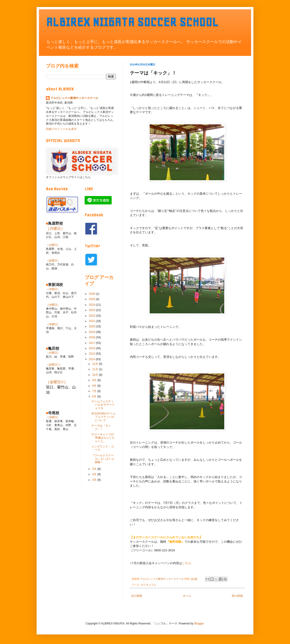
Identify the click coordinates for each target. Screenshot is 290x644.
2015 (92, 354)
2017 (92, 343)
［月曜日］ (55, 229)
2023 (92, 310)
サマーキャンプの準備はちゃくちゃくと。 (103, 438)
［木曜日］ (53, 324)
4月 (95, 474)
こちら (187, 563)
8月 (95, 386)
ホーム (187, 596)
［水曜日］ (53, 305)
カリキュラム (148, 585)
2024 (92, 305)
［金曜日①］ (54, 365)
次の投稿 (137, 596)
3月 (95, 480)
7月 (95, 391)
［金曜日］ (53, 261)
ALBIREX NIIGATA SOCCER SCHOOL (132, 22)
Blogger (199, 624)
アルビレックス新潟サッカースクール (74, 98)
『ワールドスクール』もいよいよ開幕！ (103, 459)
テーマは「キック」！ (101, 427)
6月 (95, 397)
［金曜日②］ (57, 382)
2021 (92, 321)
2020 (92, 326)
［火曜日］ (53, 245)
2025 (92, 299)
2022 (92, 316)
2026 (92, 294)
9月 (95, 380)
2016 (92, 348)
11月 (95, 369)
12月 (95, 364)
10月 (95, 375)
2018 (92, 337)
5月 (95, 469)
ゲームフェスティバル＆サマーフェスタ (103, 405)
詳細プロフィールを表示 (61, 129)
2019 (92, 332)
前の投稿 (237, 596)
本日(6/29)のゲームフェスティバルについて (103, 417)
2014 (92, 359)
